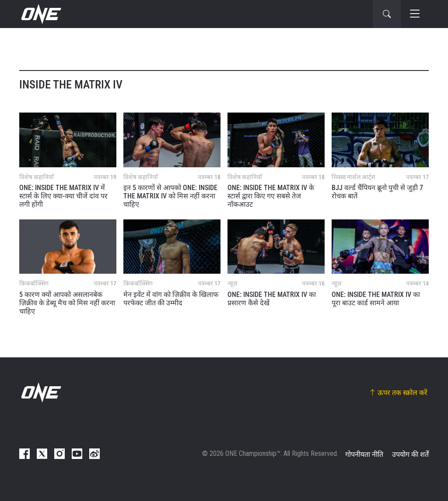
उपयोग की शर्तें (410, 454)
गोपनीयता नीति (364, 454)
